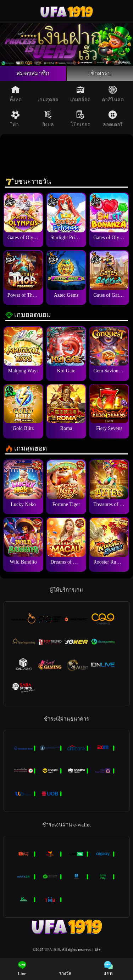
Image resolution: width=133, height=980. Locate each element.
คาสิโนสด (113, 95)
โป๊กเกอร (80, 120)
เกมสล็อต (81, 95)
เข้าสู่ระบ (100, 74)
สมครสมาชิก (33, 74)
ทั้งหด (16, 95)
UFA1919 (52, 951)
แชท (108, 968)
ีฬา (15, 120)
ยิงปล (48, 120)
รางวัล (65, 968)
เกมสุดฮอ (48, 95)
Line (22, 968)
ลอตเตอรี (113, 120)
